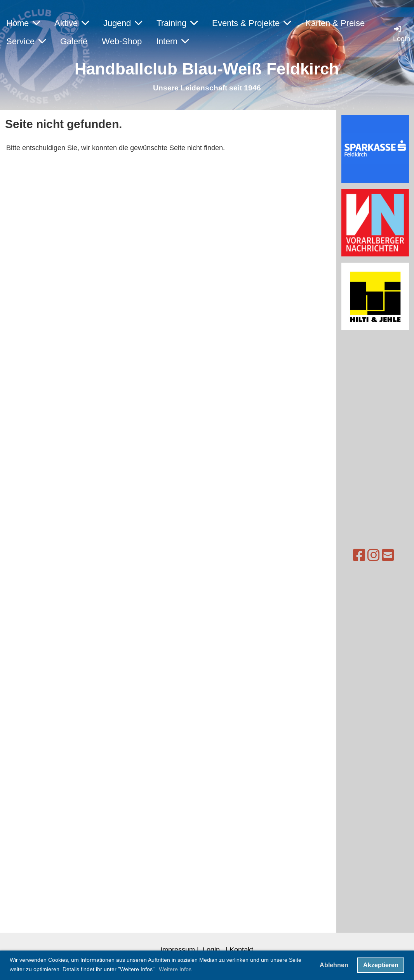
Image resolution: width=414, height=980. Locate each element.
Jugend (123, 23)
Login (211, 950)
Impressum (178, 950)
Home (23, 23)
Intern (172, 41)
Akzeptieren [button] (381, 965)
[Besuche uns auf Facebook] (344, 555)
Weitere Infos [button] (175, 969)
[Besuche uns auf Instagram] (358, 555)
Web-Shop (122, 41)
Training (177, 23)
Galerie (74, 41)
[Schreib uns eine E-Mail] (373, 555)
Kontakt (241, 950)
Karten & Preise (335, 23)
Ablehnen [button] (334, 965)
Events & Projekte (251, 23)
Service (26, 41)
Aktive (72, 23)
